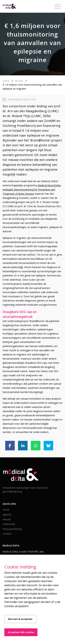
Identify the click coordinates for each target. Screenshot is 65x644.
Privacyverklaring (12, 529)
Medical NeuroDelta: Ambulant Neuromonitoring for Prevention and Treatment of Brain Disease (32, 190)
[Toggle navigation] (58, 7)
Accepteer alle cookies (21, 632)
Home (6, 81)
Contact (7, 534)
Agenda (7, 514)
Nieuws (19, 81)
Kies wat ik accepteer (20, 619)
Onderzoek (9, 524)
